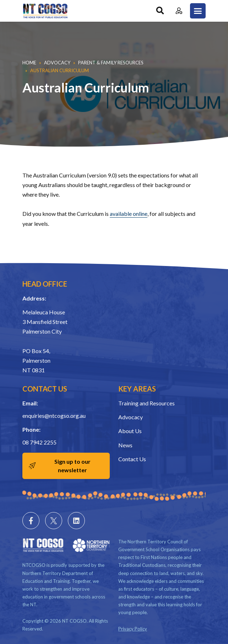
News (125, 445)
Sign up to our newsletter (72, 466)
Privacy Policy (133, 629)
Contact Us (132, 459)
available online (129, 214)
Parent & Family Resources (111, 63)
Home (29, 63)
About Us (130, 431)
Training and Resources (146, 403)
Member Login (179, 11)
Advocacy (57, 63)
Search (160, 11)
